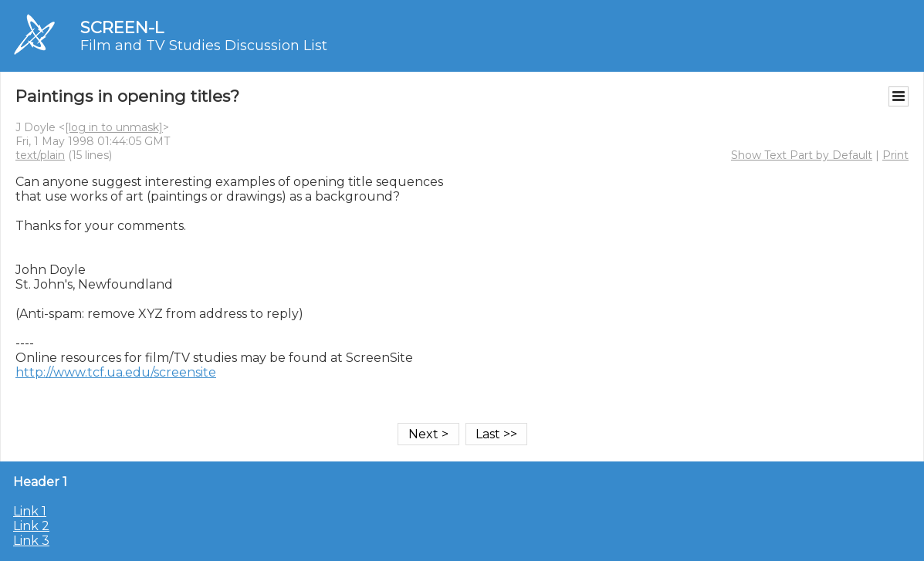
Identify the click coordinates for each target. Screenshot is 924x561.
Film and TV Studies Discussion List (204, 46)
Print (895, 155)
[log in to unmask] (114, 127)
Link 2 (31, 526)
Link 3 (31, 541)
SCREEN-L (122, 27)
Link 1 (30, 511)
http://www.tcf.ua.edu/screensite (116, 372)
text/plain (40, 155)
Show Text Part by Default (802, 155)
